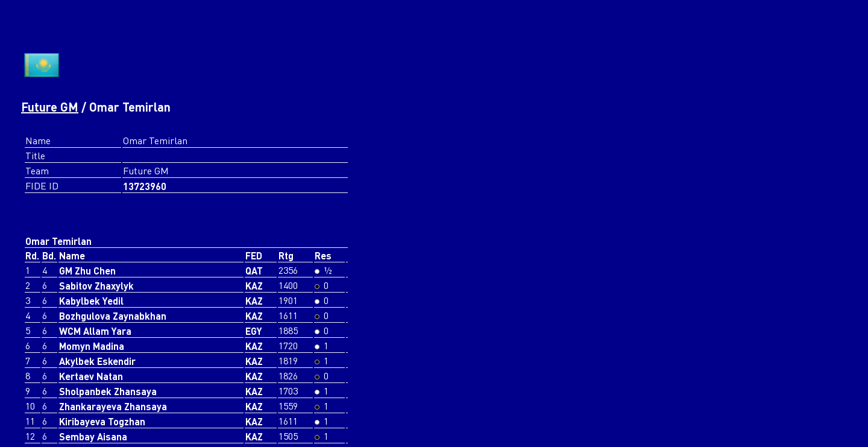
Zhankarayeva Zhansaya (113, 406)
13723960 (145, 186)
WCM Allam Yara (95, 331)
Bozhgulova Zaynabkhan (113, 316)
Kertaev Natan (91, 376)
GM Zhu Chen (87, 271)
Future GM (50, 107)
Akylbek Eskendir (97, 361)
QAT (254, 271)
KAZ (254, 286)
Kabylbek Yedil (91, 301)
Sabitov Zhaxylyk (96, 286)
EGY (254, 331)
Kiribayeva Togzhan (102, 421)
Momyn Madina (92, 346)
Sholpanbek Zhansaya (108, 391)
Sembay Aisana (93, 436)
